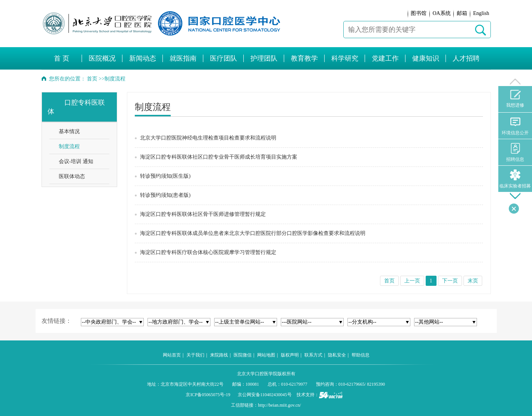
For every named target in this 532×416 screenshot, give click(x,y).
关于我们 (195, 355)
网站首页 (172, 355)
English (481, 13)
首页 (92, 79)
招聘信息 (515, 152)
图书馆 (419, 13)
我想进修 (515, 99)
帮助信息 (361, 355)
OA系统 (441, 13)
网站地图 (266, 355)
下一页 (450, 281)
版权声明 (290, 355)
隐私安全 (337, 355)
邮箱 (462, 13)
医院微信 (243, 355)
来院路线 (219, 355)
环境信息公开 (515, 126)
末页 (473, 281)
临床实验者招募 (515, 179)
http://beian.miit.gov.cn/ (279, 405)
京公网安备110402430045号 (265, 395)
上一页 (412, 281)
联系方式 (313, 355)
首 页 (62, 58)
